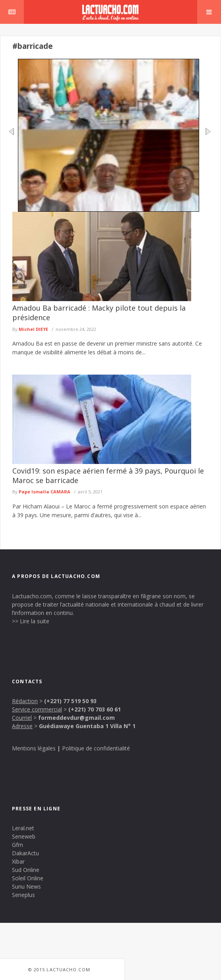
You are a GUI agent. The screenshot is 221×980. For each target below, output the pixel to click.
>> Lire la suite (31, 621)
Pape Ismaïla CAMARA (45, 492)
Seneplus (23, 895)
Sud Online (26, 870)
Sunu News (26, 886)
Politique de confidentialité (96, 748)
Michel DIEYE (33, 329)
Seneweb (24, 836)
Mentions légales (34, 748)
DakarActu (25, 853)
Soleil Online (28, 878)
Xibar (18, 861)
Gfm (17, 845)
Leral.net (23, 828)
